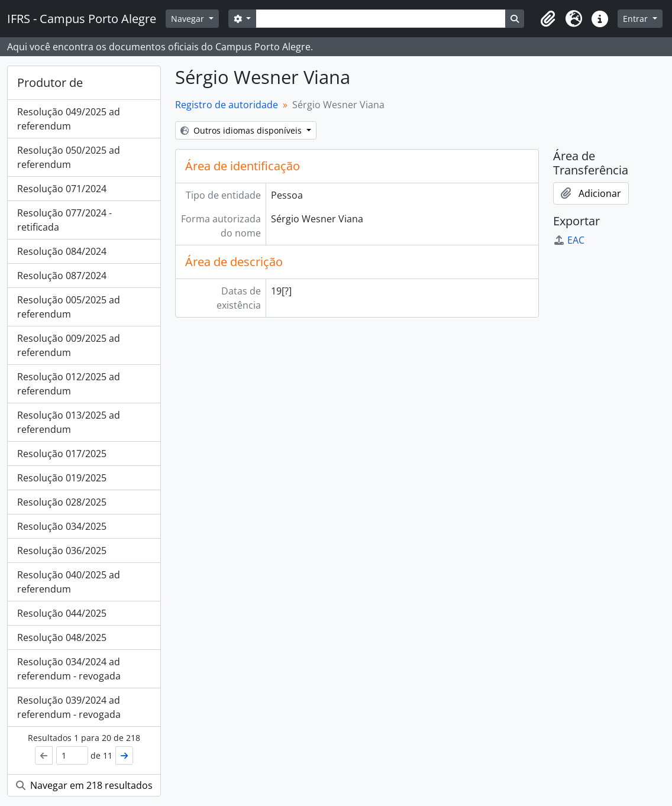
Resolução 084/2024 (62, 251)
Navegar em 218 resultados (84, 785)
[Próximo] (124, 755)
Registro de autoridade (227, 105)
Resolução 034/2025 (62, 526)
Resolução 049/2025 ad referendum (69, 119)
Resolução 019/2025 (62, 478)
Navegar (189, 19)
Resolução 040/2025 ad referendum (69, 582)
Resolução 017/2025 (62, 454)
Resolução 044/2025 (62, 613)
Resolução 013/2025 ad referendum (69, 422)
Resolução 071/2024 (62, 189)
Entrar (637, 19)
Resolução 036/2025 (62, 551)
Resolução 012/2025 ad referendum (69, 384)
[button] (548, 19)
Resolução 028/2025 (62, 502)
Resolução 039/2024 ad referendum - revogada (69, 707)
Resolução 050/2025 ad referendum (69, 157)
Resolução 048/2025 (62, 637)
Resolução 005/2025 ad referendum (69, 307)
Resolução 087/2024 (62, 276)
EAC (569, 240)
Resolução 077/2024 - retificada (64, 220)
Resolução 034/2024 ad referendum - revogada (69, 669)
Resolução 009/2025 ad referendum (69, 345)
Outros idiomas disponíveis (242, 130)
